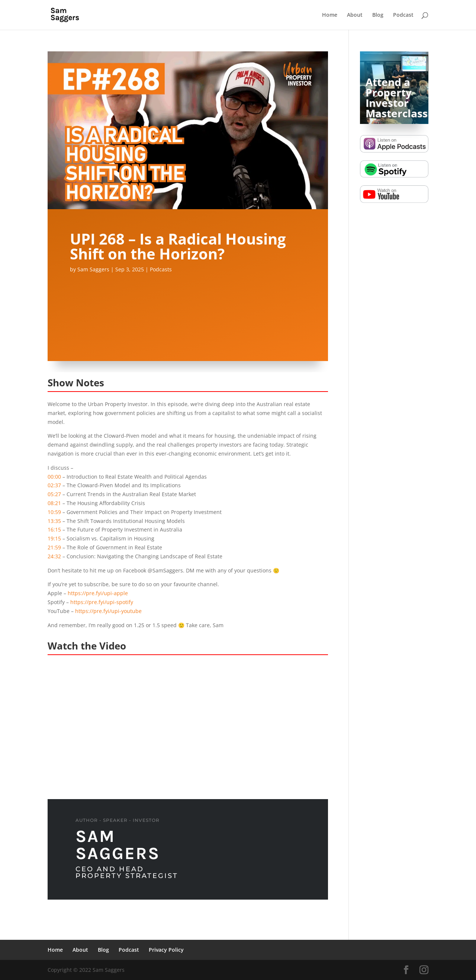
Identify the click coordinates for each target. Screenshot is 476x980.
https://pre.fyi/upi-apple (98, 593)
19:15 (54, 538)
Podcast (403, 15)
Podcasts (161, 269)
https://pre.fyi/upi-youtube (108, 611)
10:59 (54, 512)
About (355, 15)
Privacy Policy (166, 950)
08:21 (54, 503)
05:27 (54, 494)
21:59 (54, 547)
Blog (378, 15)
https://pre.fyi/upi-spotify (102, 602)
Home (330, 15)
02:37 (54, 485)
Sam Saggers (93, 269)
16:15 (54, 529)
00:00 (54, 477)
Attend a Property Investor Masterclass (397, 98)
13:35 (54, 521)
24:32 (54, 556)
